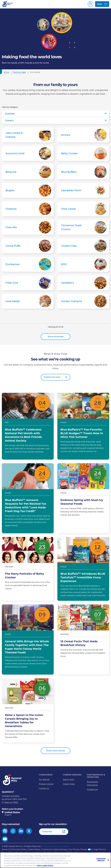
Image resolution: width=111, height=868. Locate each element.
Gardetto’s (83, 284)
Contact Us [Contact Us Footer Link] (44, 790)
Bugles (28, 192)
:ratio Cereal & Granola (28, 136)
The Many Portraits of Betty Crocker (28, 570)
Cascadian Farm (83, 192)
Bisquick (28, 173)
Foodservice (92, 791)
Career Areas (69, 785)
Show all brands (56, 338)
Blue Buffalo (83, 173)
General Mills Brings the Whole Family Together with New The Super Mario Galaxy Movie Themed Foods (28, 641)
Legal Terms (99, 851)
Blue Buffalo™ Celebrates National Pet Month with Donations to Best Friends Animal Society (28, 427)
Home (5, 851)
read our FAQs (11, 804)
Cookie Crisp (83, 247)
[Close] (108, 860)
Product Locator (46, 785)
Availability (10, 115)
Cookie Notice (34, 851)
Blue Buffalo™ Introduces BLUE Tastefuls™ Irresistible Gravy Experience (83, 570)
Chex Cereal (83, 210)
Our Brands (44, 781)
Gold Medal (28, 302)
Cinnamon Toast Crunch (83, 229)
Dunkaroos (28, 266)
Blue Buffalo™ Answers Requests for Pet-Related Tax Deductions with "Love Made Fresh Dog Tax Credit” (28, 499)
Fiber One (28, 284)
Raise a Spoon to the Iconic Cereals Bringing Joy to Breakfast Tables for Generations (28, 712)
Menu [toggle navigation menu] (102, 5)
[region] (55, 860)
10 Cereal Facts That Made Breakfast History (83, 641)
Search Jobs (68, 781)
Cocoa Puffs (28, 247)
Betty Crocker (83, 155)
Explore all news (52, 378)
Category (9, 122)
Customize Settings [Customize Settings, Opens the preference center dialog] (101, 859)
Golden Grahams (83, 302)
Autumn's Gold (28, 155)
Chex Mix (28, 229)
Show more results (55, 752)
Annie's (83, 136)
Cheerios (28, 210)
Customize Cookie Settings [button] (54, 851)
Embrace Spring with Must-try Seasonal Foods (83, 499)
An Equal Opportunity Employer (55, 848)
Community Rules (18, 851)
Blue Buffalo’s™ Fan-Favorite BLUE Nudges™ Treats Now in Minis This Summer (83, 427)
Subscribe (47, 833)
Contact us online (11, 797)
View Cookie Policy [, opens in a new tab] (45, 865)
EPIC (83, 266)
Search (91, 5)
